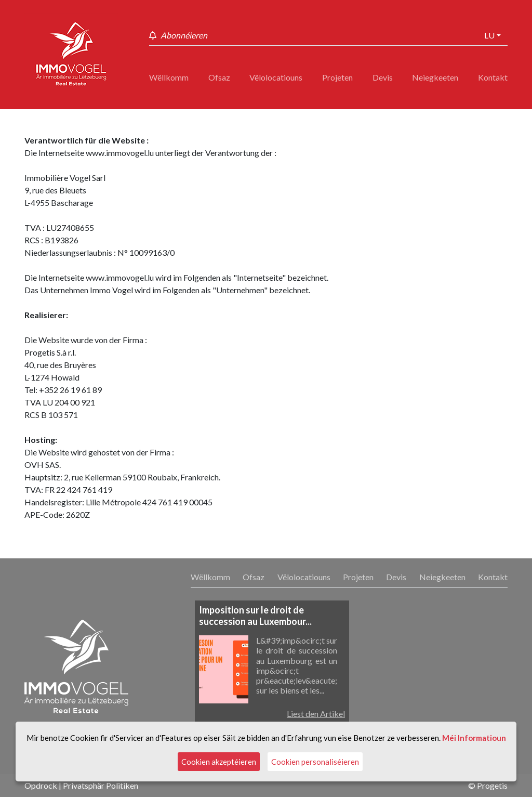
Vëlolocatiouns (276, 77)
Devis (383, 77)
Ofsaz (219, 77)
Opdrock (41, 785)
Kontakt (493, 77)
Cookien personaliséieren (315, 762)
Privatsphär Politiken (101, 785)
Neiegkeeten (435, 77)
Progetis (492, 785)
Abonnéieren (184, 35)
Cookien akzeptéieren (219, 762)
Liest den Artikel (316, 714)
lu (489, 35)
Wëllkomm (169, 77)
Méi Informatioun (474, 738)
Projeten (337, 77)
